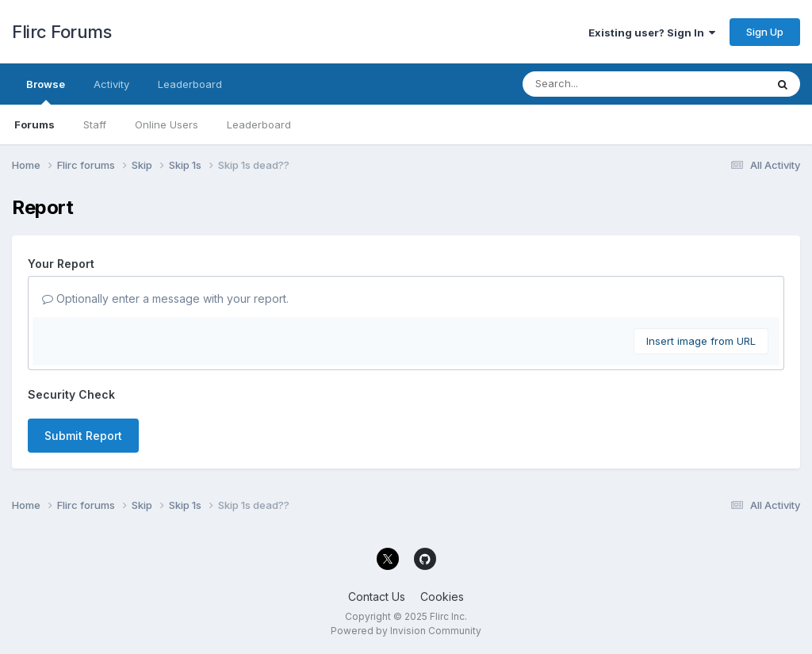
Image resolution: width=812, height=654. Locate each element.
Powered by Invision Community (406, 631)
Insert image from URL (701, 341)
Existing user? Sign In (652, 33)
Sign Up (765, 32)
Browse (46, 91)
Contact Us (377, 597)
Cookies (442, 597)
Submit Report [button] (83, 436)
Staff (95, 124)
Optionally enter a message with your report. (165, 298)
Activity (111, 84)
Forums (34, 124)
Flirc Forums (61, 32)
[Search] (601, 84)
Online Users (167, 124)
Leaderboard (259, 124)
